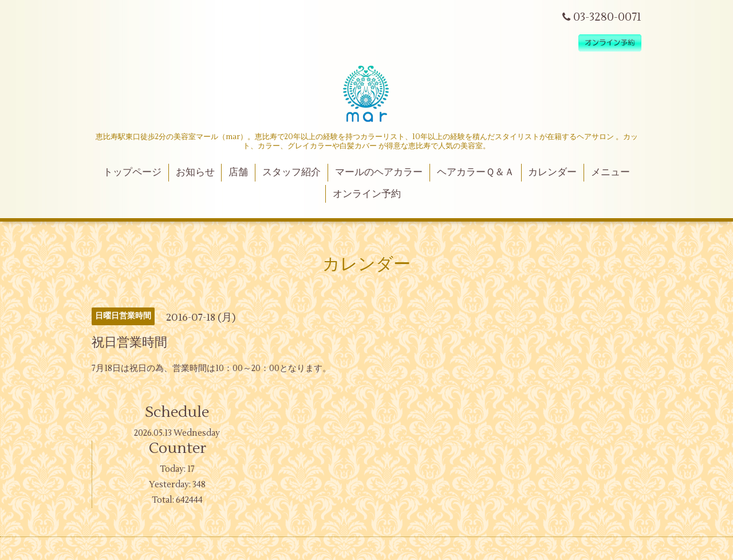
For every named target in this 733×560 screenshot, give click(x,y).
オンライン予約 (367, 194)
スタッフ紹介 (291, 172)
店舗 (238, 172)
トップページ (132, 172)
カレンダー (552, 172)
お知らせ (195, 172)
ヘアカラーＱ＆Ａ (476, 172)
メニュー (610, 172)
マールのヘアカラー (379, 172)
